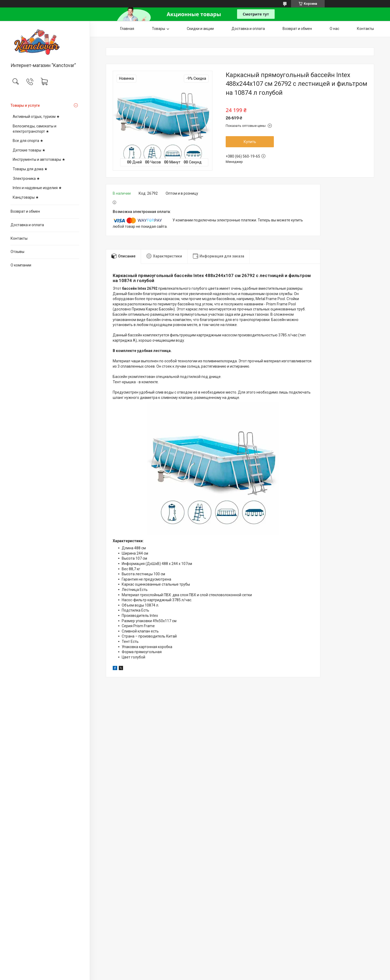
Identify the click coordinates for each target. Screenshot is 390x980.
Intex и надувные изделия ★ (37, 188)
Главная (127, 29)
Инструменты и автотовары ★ (39, 159)
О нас (334, 29)
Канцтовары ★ (26, 197)
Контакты (19, 238)
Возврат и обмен (25, 211)
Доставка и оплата (27, 225)
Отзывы (17, 252)
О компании (21, 265)
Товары (158, 29)
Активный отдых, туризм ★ (36, 117)
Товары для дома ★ (30, 169)
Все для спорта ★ (28, 141)
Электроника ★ (26, 179)
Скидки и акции (200, 29)
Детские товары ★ (29, 150)
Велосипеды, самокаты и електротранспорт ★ (35, 129)
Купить (250, 142)
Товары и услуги (25, 105)
